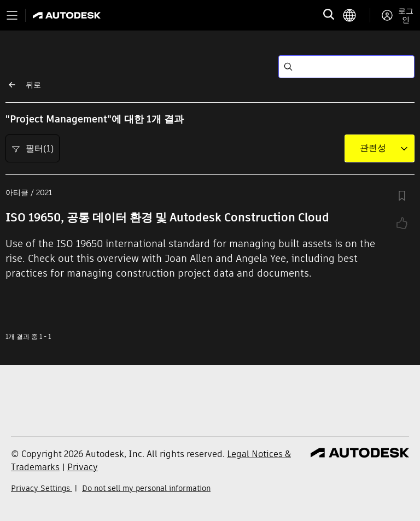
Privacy (83, 467)
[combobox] (373, 148)
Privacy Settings (42, 488)
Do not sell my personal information (146, 488)
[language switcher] (356, 15)
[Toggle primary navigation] (12, 15)
